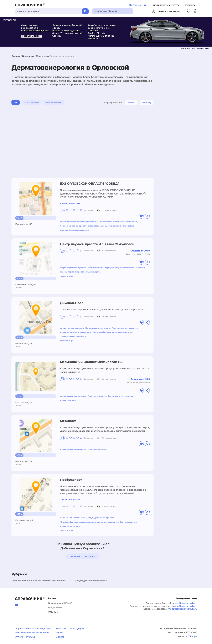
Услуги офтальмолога (70, 526)
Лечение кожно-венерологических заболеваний (83, 226)
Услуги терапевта (128, 522)
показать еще (66, 276)
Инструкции (77, 629)
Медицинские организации (121, 226)
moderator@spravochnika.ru (183, 609)
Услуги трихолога (68, 400)
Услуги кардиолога (110, 522)
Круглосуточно (32, 102)
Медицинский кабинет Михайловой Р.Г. (91, 362)
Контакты (61, 629)
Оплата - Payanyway (26, 637)
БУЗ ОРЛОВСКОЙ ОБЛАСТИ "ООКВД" (89, 184)
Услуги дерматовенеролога (73, 268)
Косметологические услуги (101, 268)
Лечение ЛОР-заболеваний (73, 518)
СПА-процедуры (93, 272)
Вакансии (191, 5)
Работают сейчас (54, 102)
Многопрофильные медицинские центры (113, 332)
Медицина (42, 56)
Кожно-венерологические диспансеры (79, 222)
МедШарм (68, 421)
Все (16, 102)
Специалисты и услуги (166, 5)
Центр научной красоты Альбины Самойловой (97, 244)
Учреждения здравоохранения (74, 230)
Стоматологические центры (73, 336)
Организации (137, 5)
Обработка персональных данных (33, 629)
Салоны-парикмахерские (72, 272)
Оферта (60, 637)
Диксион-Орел (72, 303)
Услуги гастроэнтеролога (72, 328)
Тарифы (60, 633)
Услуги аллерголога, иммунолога (76, 332)
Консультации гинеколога (98, 328)
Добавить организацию (82, 556)
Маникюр (140, 268)
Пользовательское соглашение (32, 633)
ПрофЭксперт (71, 480)
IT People (192, 636)
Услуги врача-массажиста (120, 396)
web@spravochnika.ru (186, 603)
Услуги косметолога (125, 268)
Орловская (28, 56)
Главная (16, 56)
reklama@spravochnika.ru (184, 606)
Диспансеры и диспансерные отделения (118, 222)
